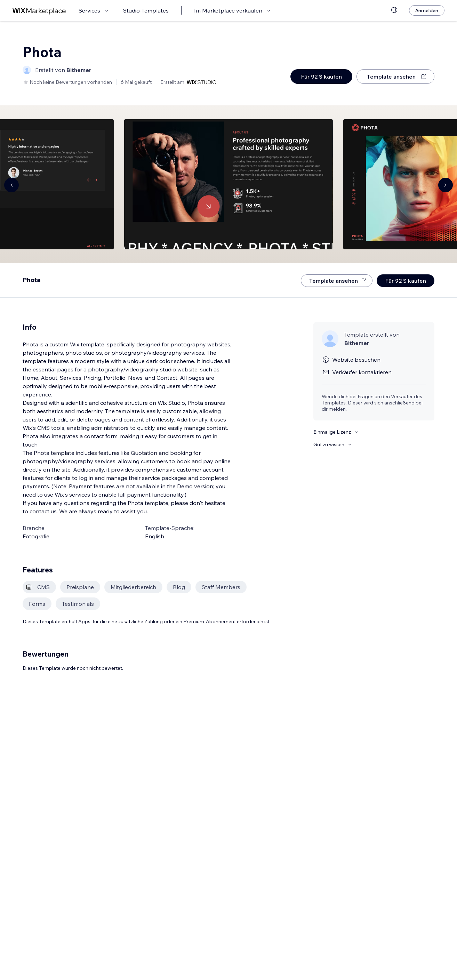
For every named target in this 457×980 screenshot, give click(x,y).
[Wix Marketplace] (39, 11)
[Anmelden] (427, 10)
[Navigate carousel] (11, 185)
